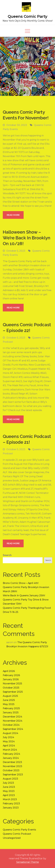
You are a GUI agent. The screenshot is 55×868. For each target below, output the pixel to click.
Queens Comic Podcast (17, 834)
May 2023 (9, 791)
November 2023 (12, 766)
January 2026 (11, 679)
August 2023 (10, 779)
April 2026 (9, 671)
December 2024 (12, 717)
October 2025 (11, 688)
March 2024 (10, 750)
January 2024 (11, 758)
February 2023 (11, 804)
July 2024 (8, 737)
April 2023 (9, 795)
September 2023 (13, 775)
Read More (13, 215)
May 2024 (9, 741)
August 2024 (10, 733)
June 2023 (9, 787)
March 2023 (10, 799)
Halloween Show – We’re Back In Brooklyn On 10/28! (27, 238)
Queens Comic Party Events (19, 830)
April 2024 (9, 746)
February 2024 (11, 754)
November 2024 (13, 721)
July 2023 (8, 783)
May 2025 (9, 704)
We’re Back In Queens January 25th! (24, 595)
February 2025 (11, 708)
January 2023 (11, 808)
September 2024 (13, 729)
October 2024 (11, 725)
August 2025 (10, 696)
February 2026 (11, 675)
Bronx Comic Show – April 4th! (21, 583)
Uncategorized (12, 838)
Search (7, 555)
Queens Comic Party (28, 16)
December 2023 (12, 762)
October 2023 (11, 770)
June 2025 (9, 700)
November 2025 (12, 684)
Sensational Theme (28, 862)
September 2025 (13, 692)
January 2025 (11, 712)
